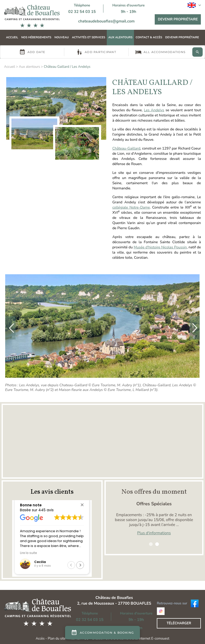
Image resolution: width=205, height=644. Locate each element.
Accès (40, 639)
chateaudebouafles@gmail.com (107, 21)
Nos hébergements (36, 37)
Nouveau (62, 37)
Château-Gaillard (126, 148)
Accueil (12, 37)
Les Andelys (154, 110)
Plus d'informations (154, 533)
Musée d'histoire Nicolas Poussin (160, 247)
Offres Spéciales (154, 504)
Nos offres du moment (154, 492)
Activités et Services (89, 37)
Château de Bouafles (114, 598)
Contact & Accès (149, 37)
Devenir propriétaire (178, 19)
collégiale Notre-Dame (131, 207)
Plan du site (57, 639)
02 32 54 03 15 (82, 12)
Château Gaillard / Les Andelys (67, 67)
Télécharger (179, 623)
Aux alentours (120, 37)
